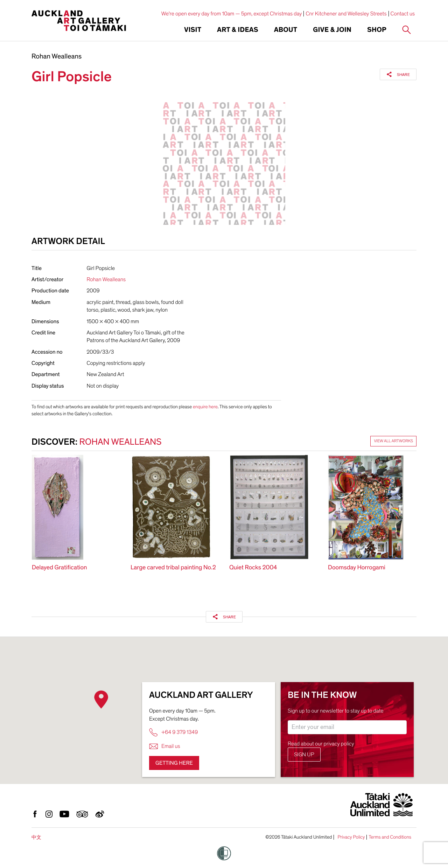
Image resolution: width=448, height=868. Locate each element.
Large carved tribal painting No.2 (173, 568)
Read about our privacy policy (321, 744)
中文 (36, 837)
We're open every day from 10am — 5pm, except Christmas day (232, 14)
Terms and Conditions (390, 837)
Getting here (174, 763)
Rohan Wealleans (57, 57)
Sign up (304, 755)
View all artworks (393, 441)
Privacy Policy (351, 837)
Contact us (403, 14)
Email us (165, 746)
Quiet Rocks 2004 (253, 568)
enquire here (205, 407)
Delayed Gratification (59, 568)
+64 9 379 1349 (173, 732)
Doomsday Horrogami (357, 568)
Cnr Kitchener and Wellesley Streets (346, 14)
